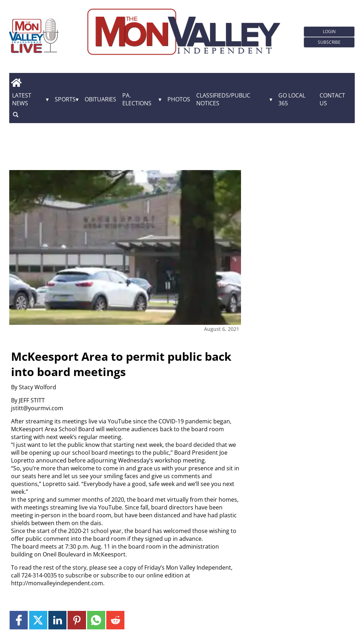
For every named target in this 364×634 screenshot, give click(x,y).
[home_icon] (17, 83)
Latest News (22, 99)
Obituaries (100, 99)
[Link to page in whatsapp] (96, 620)
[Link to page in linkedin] (57, 620)
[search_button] (16, 115)
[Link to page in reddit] (115, 620)
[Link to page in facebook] (19, 620)
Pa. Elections (137, 99)
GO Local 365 (292, 99)
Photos (179, 99)
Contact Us (332, 99)
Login (329, 31)
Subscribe (329, 42)
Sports (65, 99)
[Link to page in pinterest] (77, 620)
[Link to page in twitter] (38, 620)
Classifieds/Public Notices (223, 99)
